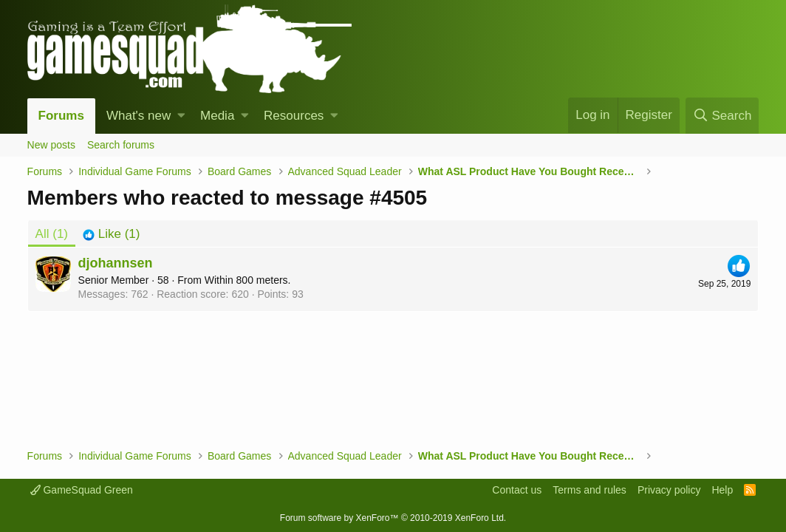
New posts (51, 145)
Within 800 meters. (248, 280)
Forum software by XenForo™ (393, 518)
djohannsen (116, 263)
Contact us (517, 490)
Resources (294, 116)
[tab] (111, 234)
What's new (139, 116)
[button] (181, 116)
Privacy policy (669, 490)
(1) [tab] (52, 234)
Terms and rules (589, 490)
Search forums (121, 145)
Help (722, 490)
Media (217, 116)
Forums (61, 116)
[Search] (722, 116)
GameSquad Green (82, 490)
